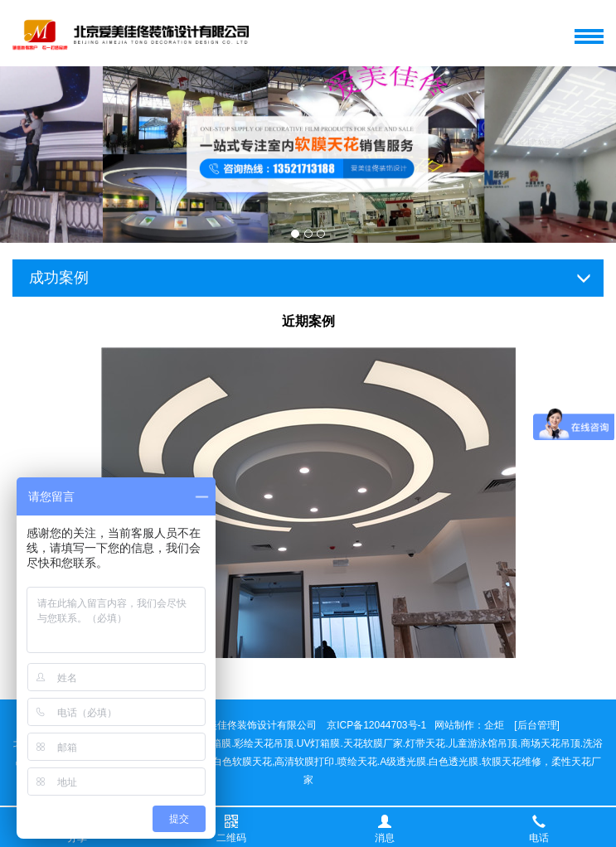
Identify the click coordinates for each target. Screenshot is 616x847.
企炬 (494, 725)
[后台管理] (537, 725)
